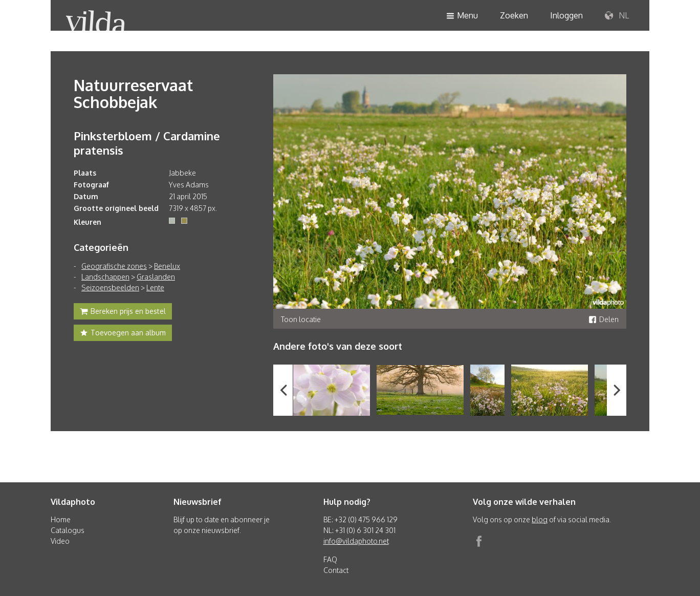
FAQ (330, 559)
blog (540, 519)
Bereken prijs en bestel (123, 312)
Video (60, 541)
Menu (462, 16)
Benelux (167, 266)
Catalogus (68, 530)
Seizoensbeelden (110, 288)
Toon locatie (301, 319)
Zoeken (514, 15)
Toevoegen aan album (123, 334)
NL (617, 16)
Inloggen (566, 15)
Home (61, 519)
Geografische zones (114, 266)
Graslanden (156, 277)
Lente (155, 288)
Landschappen (105, 277)
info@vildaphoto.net (356, 541)
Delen (604, 319)
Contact (336, 570)
